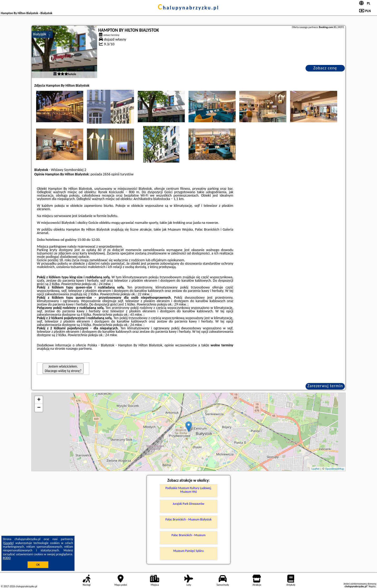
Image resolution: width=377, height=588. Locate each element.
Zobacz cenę (325, 68)
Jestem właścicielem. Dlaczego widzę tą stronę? (63, 369)
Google (9, 543)
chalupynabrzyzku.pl (188, 8)
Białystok (40, 34)
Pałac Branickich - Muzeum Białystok (188, 519)
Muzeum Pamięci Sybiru (189, 551)
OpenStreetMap (335, 469)
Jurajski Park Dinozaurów (188, 504)
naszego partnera (79, 349)
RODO (7, 558)
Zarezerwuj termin (325, 386)
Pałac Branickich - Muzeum (188, 535)
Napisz (372, 586)
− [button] (39, 408)
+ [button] (39, 400)
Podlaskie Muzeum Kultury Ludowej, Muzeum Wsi (188, 490)
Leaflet (315, 469)
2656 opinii (111, 174)
